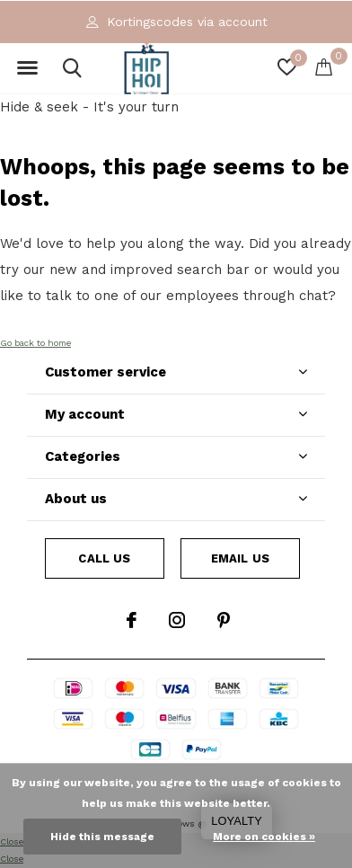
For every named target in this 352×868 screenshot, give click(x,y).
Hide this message (102, 837)
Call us (104, 558)
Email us (240, 558)
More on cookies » (264, 837)
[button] (27, 68)
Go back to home (35, 343)
